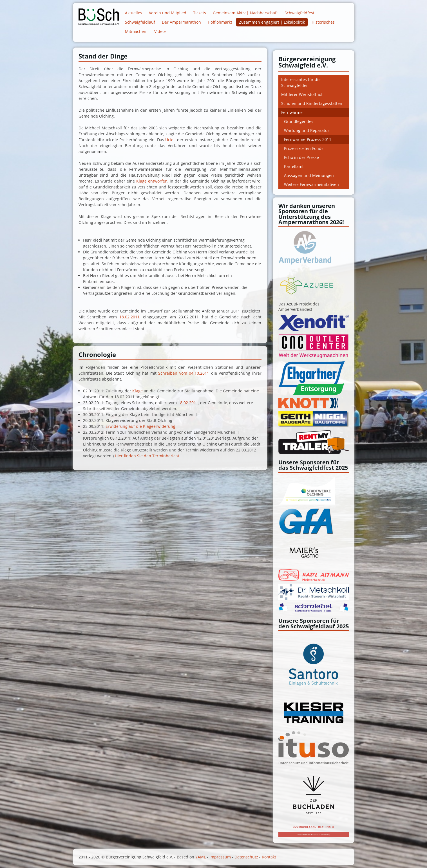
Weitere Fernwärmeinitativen (311, 184)
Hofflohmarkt (220, 22)
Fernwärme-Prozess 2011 (308, 139)
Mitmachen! (136, 31)
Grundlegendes (299, 121)
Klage (138, 391)
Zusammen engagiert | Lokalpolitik (272, 22)
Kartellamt (294, 166)
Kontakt (269, 857)
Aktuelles (134, 13)
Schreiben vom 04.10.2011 (185, 373)
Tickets (200, 13)
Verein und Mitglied (168, 13)
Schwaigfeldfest (299, 13)
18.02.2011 (129, 317)
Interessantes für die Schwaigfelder (301, 82)
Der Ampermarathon (181, 22)
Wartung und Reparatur (307, 130)
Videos (160, 31)
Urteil (171, 140)
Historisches (323, 22)
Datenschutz (246, 857)
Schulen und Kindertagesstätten (312, 103)
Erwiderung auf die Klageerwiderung (140, 426)
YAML (201, 857)
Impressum (220, 857)
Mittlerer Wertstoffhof (302, 94)
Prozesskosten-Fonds (304, 148)
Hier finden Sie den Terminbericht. (148, 456)
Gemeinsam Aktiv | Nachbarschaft (245, 13)
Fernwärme (292, 112)
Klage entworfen (152, 181)
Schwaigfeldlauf (140, 22)
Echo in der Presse (301, 157)
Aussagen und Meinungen (309, 175)
